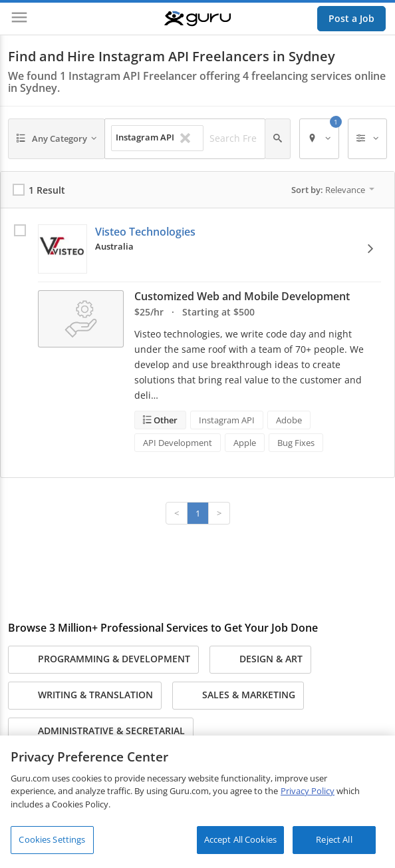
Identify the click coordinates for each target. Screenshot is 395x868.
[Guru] (197, 19)
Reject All (334, 839)
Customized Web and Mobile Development (242, 296)
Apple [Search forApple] (245, 443)
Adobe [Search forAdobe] (289, 420)
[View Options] (370, 249)
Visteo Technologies (145, 232)
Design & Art (260, 660)
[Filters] (368, 139)
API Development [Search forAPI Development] (178, 443)
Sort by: (333, 190)
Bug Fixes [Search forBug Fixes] (296, 443)
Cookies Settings (52, 839)
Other (165, 420)
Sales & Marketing (238, 696)
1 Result (47, 190)
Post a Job (351, 18)
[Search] (278, 139)
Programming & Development (103, 660)
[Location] (319, 139)
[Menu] (19, 19)
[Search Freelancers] (233, 138)
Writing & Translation (85, 696)
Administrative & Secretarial (101, 732)
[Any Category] (57, 139)
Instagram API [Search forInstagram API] (227, 420)
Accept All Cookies (240, 839)
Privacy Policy (308, 791)
